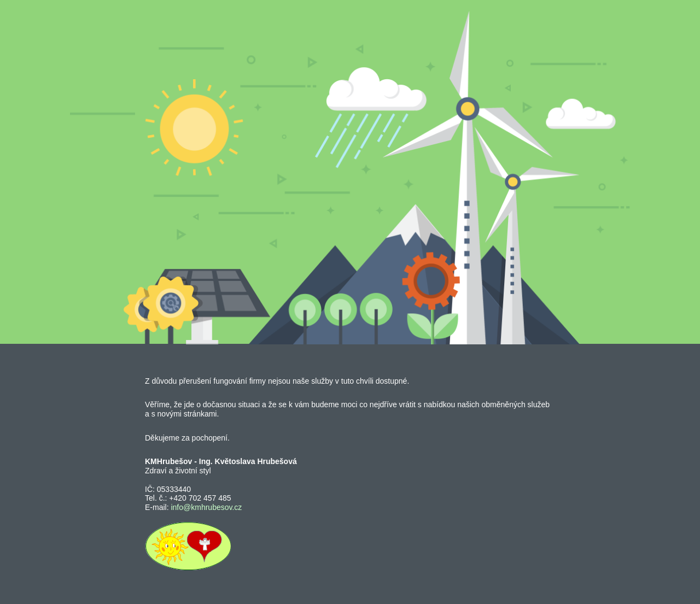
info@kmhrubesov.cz (206, 507)
